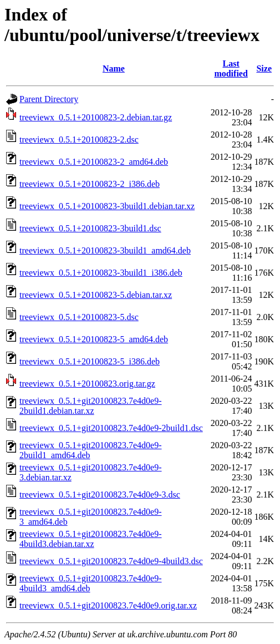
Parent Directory (49, 99)
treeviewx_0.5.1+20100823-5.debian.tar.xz (96, 295)
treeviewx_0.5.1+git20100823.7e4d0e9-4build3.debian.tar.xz (91, 539)
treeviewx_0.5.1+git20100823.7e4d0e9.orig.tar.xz (108, 605)
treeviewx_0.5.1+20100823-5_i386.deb (90, 361)
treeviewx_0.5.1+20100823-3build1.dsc (90, 228)
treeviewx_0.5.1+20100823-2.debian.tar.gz (96, 117)
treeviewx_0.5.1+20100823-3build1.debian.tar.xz (107, 206)
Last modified (231, 69)
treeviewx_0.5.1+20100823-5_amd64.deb (94, 339)
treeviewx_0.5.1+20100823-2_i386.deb (90, 184)
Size (264, 69)
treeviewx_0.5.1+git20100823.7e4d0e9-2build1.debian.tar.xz (91, 406)
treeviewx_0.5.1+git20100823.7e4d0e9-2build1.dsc (111, 428)
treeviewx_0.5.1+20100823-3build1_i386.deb (101, 273)
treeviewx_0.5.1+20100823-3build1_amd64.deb (105, 250)
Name (114, 69)
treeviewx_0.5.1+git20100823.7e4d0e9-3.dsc (100, 495)
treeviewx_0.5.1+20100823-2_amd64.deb (94, 162)
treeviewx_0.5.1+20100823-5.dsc (79, 317)
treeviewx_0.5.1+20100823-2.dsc (79, 140)
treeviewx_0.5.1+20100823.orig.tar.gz (87, 384)
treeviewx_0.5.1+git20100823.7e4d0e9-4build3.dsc (111, 561)
